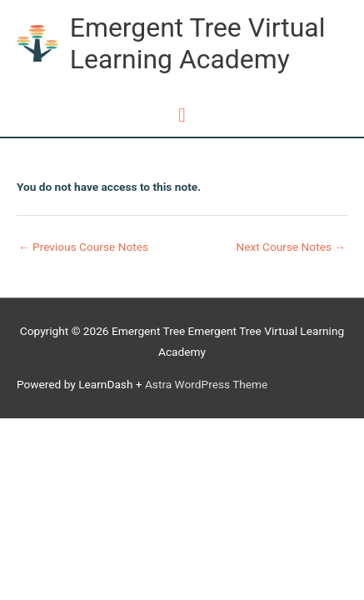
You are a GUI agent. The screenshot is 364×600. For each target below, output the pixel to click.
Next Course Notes (291, 247)
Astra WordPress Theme (206, 384)
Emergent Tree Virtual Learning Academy (198, 43)
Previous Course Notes (83, 247)
